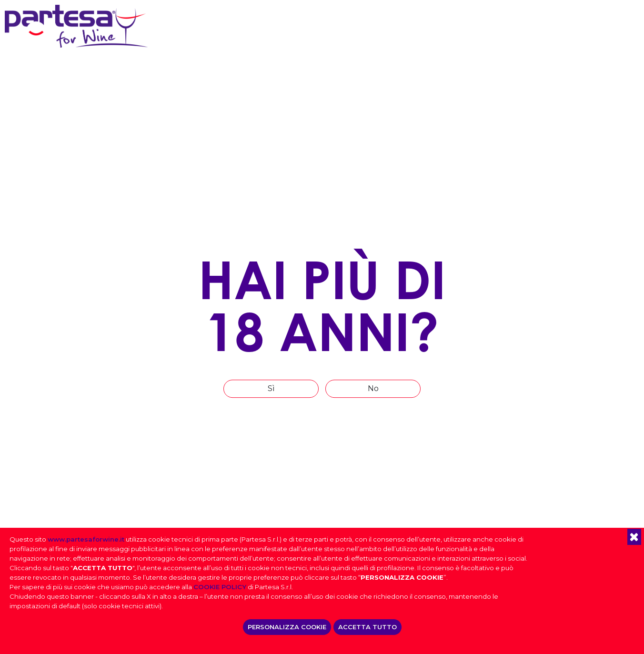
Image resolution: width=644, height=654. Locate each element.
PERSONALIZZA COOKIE (287, 627)
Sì (271, 388)
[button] (634, 537)
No (373, 388)
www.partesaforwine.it (86, 539)
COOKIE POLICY (220, 587)
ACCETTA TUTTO (367, 627)
